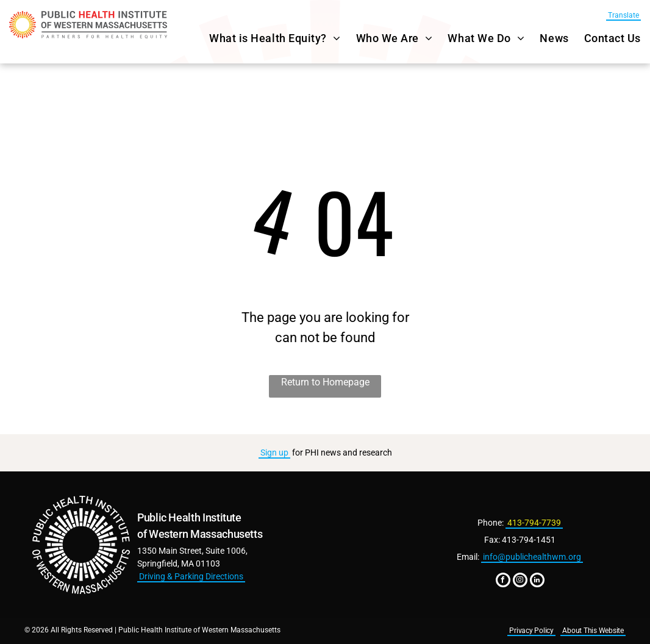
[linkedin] (537, 581)
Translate (623, 15)
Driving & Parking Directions (191, 576)
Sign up (274, 453)
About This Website (593, 631)
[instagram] (520, 581)
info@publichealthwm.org (532, 557)
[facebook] (503, 581)
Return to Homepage (325, 382)
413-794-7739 (534, 523)
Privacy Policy (531, 631)
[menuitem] (267, 38)
